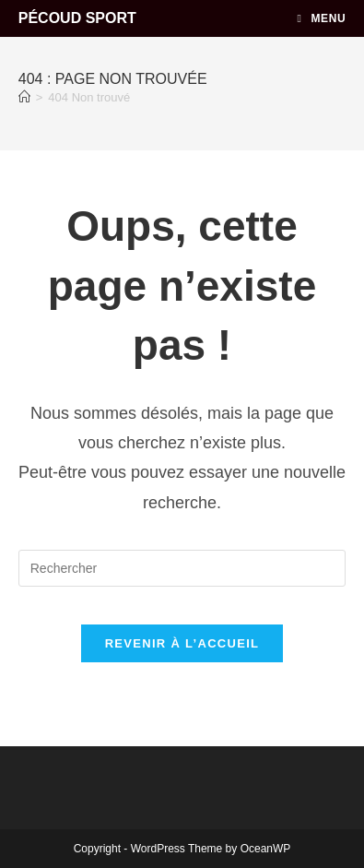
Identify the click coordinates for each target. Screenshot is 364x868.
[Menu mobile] (322, 18)
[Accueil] (24, 97)
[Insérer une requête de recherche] (182, 568)
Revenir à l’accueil (182, 643)
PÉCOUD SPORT (77, 18)
